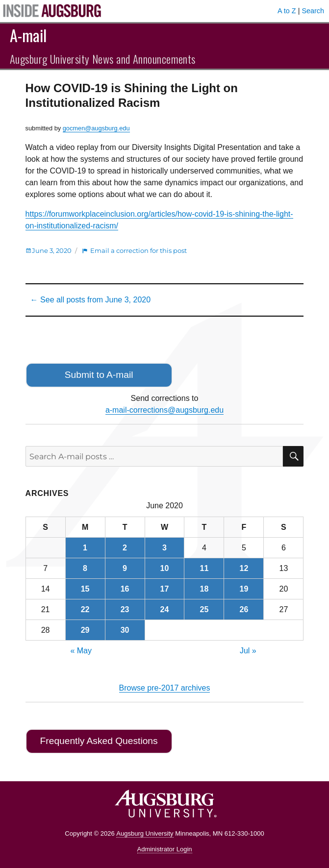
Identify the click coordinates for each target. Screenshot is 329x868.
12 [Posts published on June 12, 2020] (244, 568)
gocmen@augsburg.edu (96, 128)
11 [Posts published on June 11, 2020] (204, 568)
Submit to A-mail (99, 375)
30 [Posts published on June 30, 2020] (125, 630)
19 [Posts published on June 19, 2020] (244, 589)
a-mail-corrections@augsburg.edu (164, 410)
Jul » (248, 651)
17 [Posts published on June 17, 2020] (165, 589)
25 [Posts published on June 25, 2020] (204, 609)
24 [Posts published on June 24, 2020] (165, 609)
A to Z (287, 11)
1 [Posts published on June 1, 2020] (85, 548)
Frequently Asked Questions (99, 741)
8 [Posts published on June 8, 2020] (85, 568)
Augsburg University (145, 833)
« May (81, 651)
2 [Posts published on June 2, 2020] (125, 548)
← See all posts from (90, 300)
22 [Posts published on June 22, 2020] (85, 609)
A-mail (28, 35)
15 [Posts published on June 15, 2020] (85, 589)
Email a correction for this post (139, 250)
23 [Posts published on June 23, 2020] (125, 609)
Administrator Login (165, 849)
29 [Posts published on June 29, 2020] (85, 630)
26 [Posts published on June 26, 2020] (244, 609)
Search (313, 11)
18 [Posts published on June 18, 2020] (204, 589)
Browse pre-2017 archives (165, 688)
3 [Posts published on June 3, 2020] (164, 548)
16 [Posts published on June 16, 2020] (125, 589)
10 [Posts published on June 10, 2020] (165, 568)
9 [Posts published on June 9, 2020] (125, 568)
